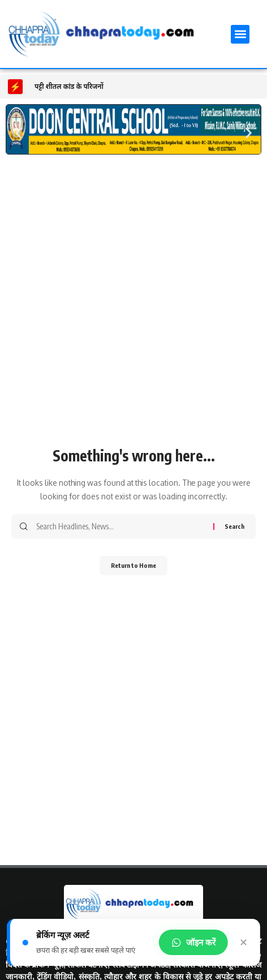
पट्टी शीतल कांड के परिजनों (69, 87)
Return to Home (133, 565)
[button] (240, 34)
